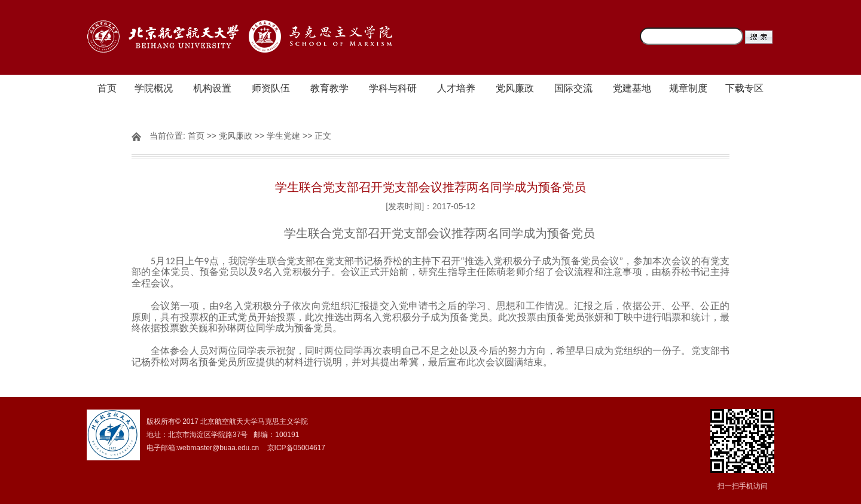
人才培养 (456, 88)
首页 (107, 88)
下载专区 (744, 88)
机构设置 (212, 88)
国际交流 (573, 88)
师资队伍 (271, 88)
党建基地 (632, 88)
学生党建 (283, 136)
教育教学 (329, 88)
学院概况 (154, 88)
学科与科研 (393, 88)
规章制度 (688, 88)
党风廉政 (515, 88)
